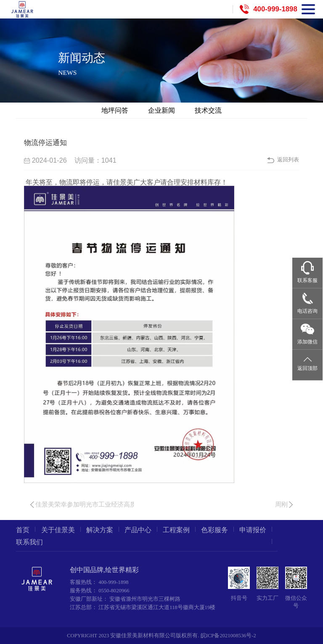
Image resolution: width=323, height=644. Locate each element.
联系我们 (29, 542)
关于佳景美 (58, 530)
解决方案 (100, 530)
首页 (23, 530)
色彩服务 (214, 530)
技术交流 (208, 110)
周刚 (281, 505)
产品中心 (138, 530)
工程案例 (176, 530)
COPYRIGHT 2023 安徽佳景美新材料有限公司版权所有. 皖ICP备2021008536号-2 (161, 636)
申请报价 (253, 530)
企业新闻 (161, 110)
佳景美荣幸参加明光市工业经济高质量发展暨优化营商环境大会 (124, 505)
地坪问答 (115, 110)
